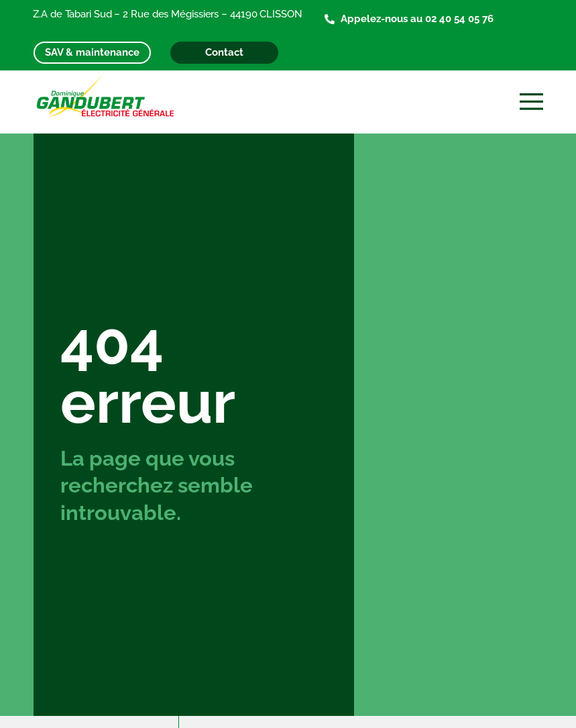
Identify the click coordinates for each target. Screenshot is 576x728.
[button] (532, 102)
